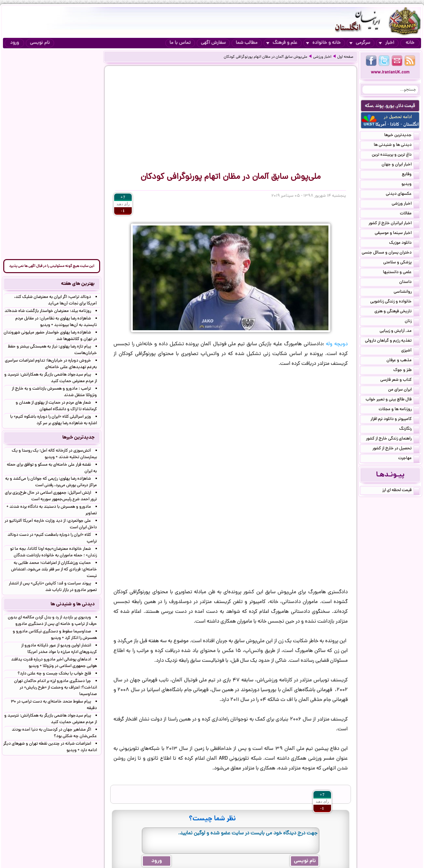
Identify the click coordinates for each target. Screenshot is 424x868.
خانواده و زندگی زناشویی (395, 302)
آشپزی (410, 351)
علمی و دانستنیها (401, 273)
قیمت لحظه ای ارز (401, 491)
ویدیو (410, 185)
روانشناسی (407, 292)
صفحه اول (345, 57)
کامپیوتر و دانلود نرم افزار (395, 420)
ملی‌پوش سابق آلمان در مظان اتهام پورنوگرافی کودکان (265, 57)
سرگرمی (360, 43)
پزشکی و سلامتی (401, 263)
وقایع (411, 175)
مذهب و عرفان (403, 361)
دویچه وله (337, 344)
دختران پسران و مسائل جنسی (391, 253)
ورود (15, 43)
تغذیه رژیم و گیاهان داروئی (392, 341)
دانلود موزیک (404, 243)
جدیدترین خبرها (402, 136)
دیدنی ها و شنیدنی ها (397, 146)
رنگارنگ (409, 429)
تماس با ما (180, 43)
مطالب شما (247, 43)
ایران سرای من (404, 390)
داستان (409, 283)
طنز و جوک (406, 371)
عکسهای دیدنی (403, 194)
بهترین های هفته (78, 284)
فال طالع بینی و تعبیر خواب (393, 400)
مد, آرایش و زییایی (400, 332)
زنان (412, 322)
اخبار (386, 43)
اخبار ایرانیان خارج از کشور (394, 224)
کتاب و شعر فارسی (400, 380)
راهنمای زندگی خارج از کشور (393, 439)
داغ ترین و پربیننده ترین (396, 155)
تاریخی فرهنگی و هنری (397, 312)
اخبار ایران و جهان (401, 165)
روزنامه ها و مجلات (399, 410)
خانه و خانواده (323, 43)
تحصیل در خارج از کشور (396, 449)
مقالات (410, 214)
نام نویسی (40, 43)
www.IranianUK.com (390, 73)
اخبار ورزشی (322, 57)
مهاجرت (409, 459)
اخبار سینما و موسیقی (397, 234)
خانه (410, 43)
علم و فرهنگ (282, 43)
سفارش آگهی (213, 43)
